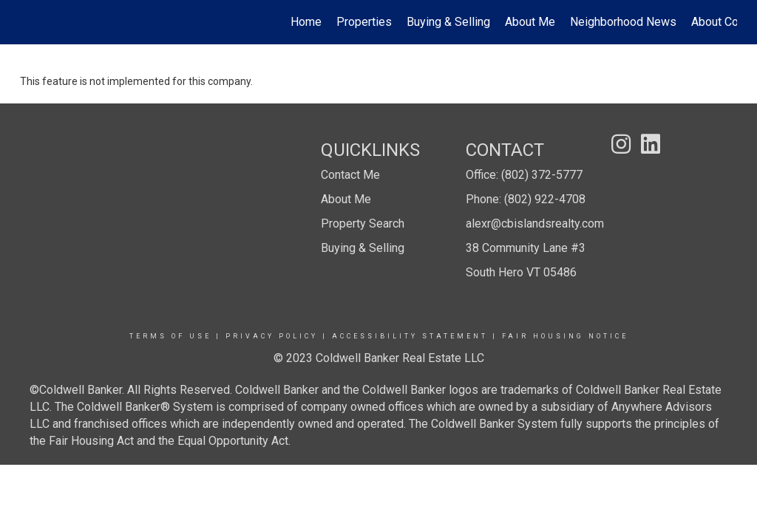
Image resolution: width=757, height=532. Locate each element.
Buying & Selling (448, 22)
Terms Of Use (170, 336)
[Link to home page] (28, 22)
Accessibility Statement (410, 336)
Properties (364, 22)
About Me (530, 22)
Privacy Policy (272, 336)
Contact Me (350, 175)
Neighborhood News (623, 22)
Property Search (363, 224)
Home (306, 22)
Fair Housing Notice (565, 336)
